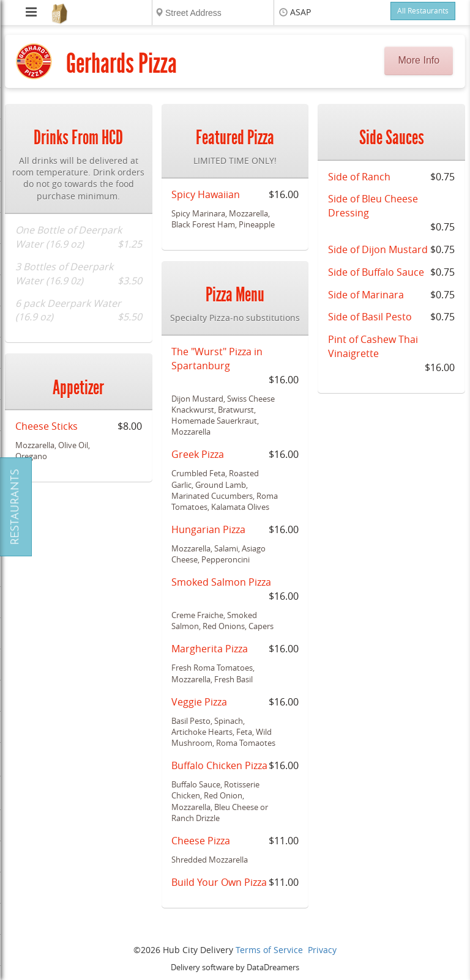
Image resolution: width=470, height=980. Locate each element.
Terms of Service (269, 950)
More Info (419, 60)
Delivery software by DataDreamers (235, 967)
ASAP (300, 13)
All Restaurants (423, 11)
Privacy (322, 950)
